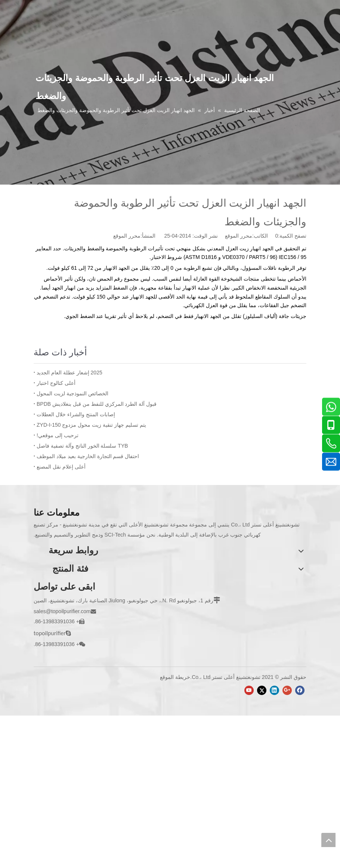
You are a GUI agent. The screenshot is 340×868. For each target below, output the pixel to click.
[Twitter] (262, 690)
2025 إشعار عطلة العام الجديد (69, 373)
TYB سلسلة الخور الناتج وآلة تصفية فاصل (82, 446)
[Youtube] (249, 690)
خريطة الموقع (175, 677)
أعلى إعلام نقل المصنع (61, 467)
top (328, 840)
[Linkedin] (274, 690)
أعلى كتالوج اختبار (56, 383)
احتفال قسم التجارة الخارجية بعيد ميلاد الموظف (88, 456)
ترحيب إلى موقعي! (58, 435)
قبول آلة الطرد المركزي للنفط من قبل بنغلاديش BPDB (97, 404)
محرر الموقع (127, 236)
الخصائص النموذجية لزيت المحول (72, 393)
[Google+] (287, 690)
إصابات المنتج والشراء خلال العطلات (76, 414)
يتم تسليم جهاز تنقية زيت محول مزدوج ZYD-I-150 (91, 425)
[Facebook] (300, 690)
